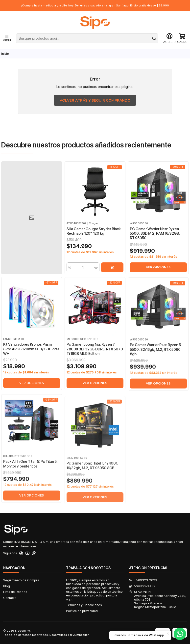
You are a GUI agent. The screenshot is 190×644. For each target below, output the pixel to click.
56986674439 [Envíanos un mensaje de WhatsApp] (142, 586)
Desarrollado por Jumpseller (69, 635)
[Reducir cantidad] (70, 273)
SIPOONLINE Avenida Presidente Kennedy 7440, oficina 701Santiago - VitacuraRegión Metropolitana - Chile (158, 599)
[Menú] (7, 38)
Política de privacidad (82, 611)
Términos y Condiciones (84, 605)
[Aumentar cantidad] (96, 273)
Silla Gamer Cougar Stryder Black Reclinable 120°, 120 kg (94, 237)
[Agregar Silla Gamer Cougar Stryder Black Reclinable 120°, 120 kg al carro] (112, 273)
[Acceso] (169, 38)
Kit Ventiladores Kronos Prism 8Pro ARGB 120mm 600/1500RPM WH (31, 366)
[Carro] (182, 38)
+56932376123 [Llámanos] (143, 580)
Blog (7, 586)
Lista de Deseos (15, 592)
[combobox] (87, 38)
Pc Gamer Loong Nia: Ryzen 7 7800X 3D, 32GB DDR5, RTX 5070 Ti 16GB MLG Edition (95, 372)
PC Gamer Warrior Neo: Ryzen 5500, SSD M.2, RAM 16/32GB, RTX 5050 (155, 244)
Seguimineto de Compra (21, 580)
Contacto (10, 598)
